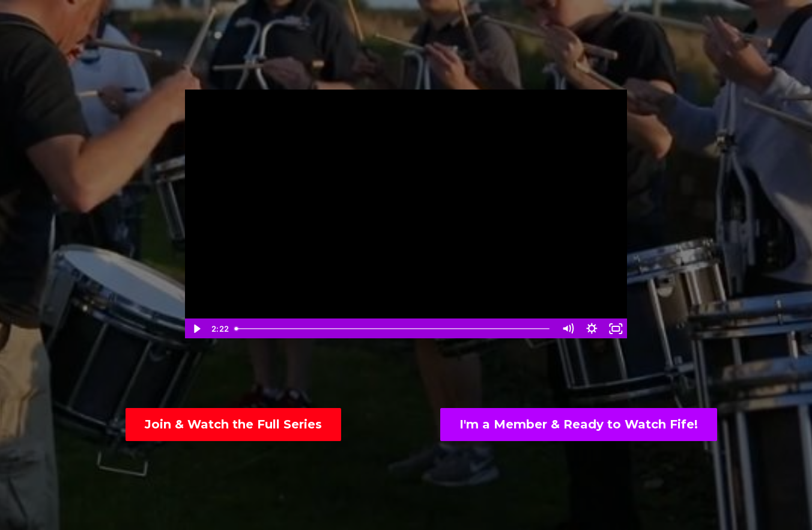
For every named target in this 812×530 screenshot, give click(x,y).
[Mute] (568, 329)
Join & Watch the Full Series (233, 424)
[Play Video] (196, 329)
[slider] (393, 329)
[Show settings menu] (592, 329)
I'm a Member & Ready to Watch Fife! (579, 424)
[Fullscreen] (616, 329)
